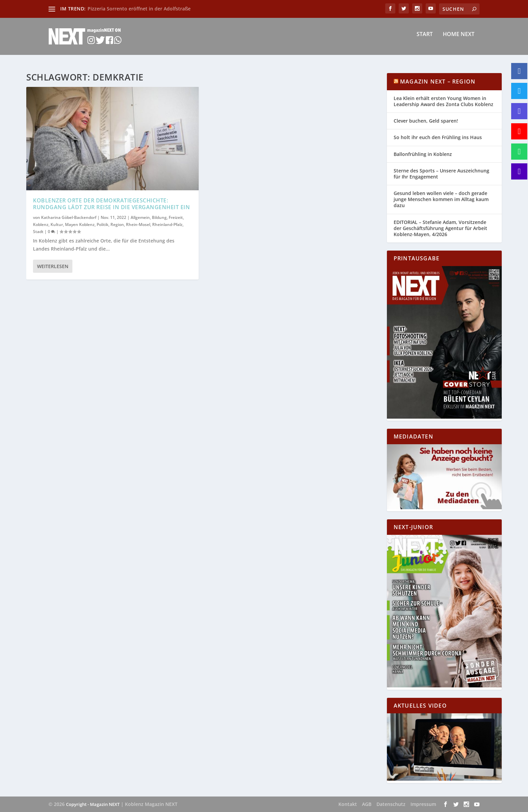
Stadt (38, 232)
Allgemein (140, 217)
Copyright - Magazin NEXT (93, 804)
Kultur (57, 224)
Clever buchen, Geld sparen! (426, 121)
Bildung (159, 217)
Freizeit (176, 217)
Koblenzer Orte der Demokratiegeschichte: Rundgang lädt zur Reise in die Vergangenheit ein (111, 204)
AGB (367, 804)
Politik (103, 224)
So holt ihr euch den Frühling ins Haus (438, 137)
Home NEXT (459, 39)
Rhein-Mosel (138, 224)
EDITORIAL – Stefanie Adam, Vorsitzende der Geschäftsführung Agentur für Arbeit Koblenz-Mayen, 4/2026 (440, 228)
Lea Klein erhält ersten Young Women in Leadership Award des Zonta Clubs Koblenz (443, 101)
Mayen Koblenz (80, 224)
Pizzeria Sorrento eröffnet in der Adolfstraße (139, 9)
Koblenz (41, 224)
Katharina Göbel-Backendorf (69, 217)
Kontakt (348, 804)
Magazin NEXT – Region (438, 82)
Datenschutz (391, 804)
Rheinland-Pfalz (167, 224)
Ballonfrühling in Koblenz (423, 154)
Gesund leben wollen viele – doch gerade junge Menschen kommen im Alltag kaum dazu (441, 199)
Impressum (423, 804)
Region (117, 224)
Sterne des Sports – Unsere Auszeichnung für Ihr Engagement (441, 174)
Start (425, 39)
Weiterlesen (53, 266)
